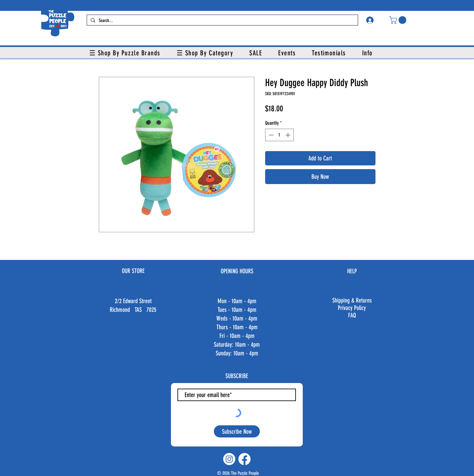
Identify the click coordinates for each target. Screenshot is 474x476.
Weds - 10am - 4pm (237, 318)
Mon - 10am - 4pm (237, 301)
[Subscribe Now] (237, 431)
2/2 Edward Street (133, 301)
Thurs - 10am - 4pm (237, 327)
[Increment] (288, 135)
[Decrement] (270, 135)
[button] (399, 20)
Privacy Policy (352, 308)
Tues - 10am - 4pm (237, 310)
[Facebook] (244, 459)
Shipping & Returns (352, 300)
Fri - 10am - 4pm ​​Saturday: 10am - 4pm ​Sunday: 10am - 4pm (237, 344)
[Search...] (222, 21)
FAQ (352, 315)
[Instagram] (229, 459)
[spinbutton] (279, 135)
